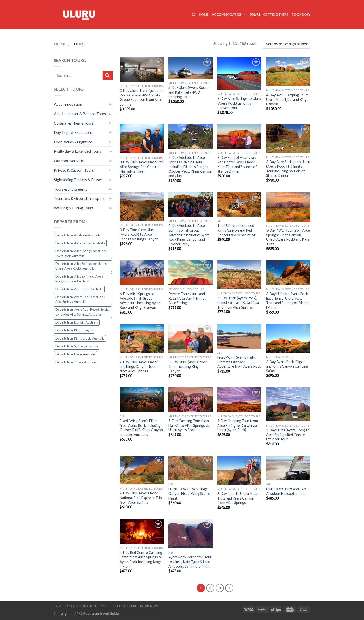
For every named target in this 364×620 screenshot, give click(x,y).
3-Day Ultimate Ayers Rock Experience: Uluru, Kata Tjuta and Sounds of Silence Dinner (288, 301)
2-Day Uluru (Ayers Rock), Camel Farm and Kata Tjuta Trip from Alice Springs (238, 302)
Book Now (301, 15)
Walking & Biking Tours (74, 208)
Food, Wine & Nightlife (73, 142)
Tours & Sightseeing (70, 189)
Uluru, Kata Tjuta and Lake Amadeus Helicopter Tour (286, 491)
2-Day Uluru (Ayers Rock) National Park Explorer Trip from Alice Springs (141, 498)
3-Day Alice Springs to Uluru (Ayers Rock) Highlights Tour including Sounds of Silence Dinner (288, 169)
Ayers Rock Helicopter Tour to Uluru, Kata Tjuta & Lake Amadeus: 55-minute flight (190, 562)
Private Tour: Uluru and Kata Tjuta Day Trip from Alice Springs (188, 298)
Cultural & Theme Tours (74, 123)
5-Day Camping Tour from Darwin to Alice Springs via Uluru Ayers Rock (189, 425)
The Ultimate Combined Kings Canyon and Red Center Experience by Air (237, 230)
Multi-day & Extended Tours (78, 151)
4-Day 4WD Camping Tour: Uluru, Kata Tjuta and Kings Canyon (287, 99)
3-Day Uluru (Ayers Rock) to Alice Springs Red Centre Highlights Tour (141, 167)
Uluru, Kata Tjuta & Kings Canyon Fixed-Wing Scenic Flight (189, 493)
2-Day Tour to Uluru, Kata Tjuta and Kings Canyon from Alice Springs (237, 498)
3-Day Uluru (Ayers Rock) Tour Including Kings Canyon (188, 366)
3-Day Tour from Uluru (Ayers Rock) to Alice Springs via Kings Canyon (139, 234)
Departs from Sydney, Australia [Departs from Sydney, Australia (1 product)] (77, 346)
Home (204, 15)
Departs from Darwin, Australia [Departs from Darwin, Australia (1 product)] (77, 322)
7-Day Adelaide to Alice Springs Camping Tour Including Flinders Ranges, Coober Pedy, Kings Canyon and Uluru (190, 167)
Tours (255, 15)
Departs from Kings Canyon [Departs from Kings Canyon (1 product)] (74, 330)
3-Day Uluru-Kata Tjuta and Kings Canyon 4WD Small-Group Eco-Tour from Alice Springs (141, 97)
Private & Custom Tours (74, 170)
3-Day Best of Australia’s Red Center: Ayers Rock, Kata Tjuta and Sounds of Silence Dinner (237, 164)
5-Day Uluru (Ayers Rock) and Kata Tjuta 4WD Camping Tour (188, 92)
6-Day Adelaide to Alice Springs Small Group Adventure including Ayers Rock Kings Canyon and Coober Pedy (189, 235)
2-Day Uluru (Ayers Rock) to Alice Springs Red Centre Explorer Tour (288, 435)
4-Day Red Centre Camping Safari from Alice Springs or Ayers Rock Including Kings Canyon (141, 559)
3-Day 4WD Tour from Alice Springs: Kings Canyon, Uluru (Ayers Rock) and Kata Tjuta (288, 237)
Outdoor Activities (70, 161)
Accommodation (229, 15)
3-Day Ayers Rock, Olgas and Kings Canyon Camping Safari (287, 366)
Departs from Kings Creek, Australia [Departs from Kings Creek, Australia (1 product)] (80, 338)
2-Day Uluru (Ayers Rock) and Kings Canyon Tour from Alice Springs (139, 366)
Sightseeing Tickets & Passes (78, 179)
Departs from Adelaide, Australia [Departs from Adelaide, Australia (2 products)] (78, 235)
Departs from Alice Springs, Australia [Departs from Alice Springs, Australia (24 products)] (80, 243)
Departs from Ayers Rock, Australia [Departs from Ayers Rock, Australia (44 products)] (79, 289)
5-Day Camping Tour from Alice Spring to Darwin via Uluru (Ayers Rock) (238, 425)
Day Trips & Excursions (73, 132)
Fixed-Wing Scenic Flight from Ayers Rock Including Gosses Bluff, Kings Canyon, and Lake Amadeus (142, 428)
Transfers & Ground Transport (79, 198)
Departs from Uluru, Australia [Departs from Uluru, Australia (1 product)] (75, 354)
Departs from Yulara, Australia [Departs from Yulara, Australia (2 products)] (76, 362)
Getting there (276, 15)
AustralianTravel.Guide (101, 614)
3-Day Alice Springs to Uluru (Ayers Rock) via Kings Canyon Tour (239, 103)
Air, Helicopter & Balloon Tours (80, 113)
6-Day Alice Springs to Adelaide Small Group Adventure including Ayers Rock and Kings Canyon (140, 301)
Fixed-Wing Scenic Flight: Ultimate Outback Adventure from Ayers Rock (239, 362)
